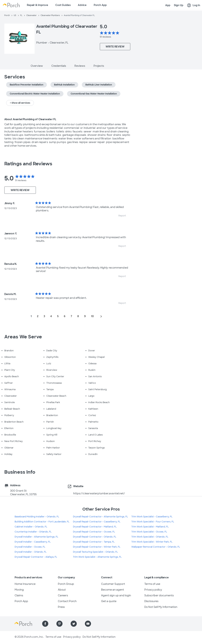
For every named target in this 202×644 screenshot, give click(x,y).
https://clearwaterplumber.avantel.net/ (99, 493)
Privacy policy (153, 590)
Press (61, 607)
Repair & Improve (37, 5)
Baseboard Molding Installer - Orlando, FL (37, 517)
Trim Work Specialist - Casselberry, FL (152, 517)
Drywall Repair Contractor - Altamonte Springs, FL (100, 517)
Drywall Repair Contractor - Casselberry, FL (97, 522)
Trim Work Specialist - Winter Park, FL (152, 542)
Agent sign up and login (116, 595)
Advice (82, 5)
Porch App (100, 5)
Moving (19, 590)
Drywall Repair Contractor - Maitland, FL (95, 527)
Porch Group (66, 584)
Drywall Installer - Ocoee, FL (30, 547)
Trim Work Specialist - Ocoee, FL (149, 532)
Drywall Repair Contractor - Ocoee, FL (94, 532)
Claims (19, 595)
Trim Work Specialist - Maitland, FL (150, 527)
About (62, 590)
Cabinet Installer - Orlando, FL (31, 527)
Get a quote (109, 601)
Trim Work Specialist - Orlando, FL (150, 537)
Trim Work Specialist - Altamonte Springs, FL (97, 557)
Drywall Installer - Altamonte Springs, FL (36, 537)
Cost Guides (63, 5)
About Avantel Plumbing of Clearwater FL (30, 119)
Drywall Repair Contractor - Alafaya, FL (36, 557)
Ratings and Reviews (28, 164)
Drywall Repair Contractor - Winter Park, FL (97, 547)
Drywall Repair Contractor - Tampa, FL (94, 542)
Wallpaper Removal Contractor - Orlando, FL (156, 547)
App (168, 5)
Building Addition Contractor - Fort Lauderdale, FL (42, 522)
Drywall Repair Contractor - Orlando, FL (95, 537)
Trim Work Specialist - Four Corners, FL (153, 522)
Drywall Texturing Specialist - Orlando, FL (95, 552)
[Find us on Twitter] (74, 624)
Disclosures (151, 601)
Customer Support (113, 584)
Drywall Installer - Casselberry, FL (33, 542)
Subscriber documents (159, 595)
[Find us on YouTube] (88, 624)
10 (92, 316)
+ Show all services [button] (20, 103)
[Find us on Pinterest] (59, 624)
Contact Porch (67, 601)
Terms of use (152, 584)
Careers (63, 595)
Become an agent (113, 590)
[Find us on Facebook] (45, 624)
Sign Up (179, 5)
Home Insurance (25, 584)
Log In (194, 5)
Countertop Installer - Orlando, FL (33, 532)
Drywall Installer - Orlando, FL (31, 552)
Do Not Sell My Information (161, 607)
